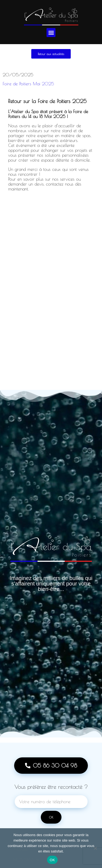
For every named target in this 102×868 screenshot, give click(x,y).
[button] (51, 33)
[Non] (95, 848)
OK (52, 860)
